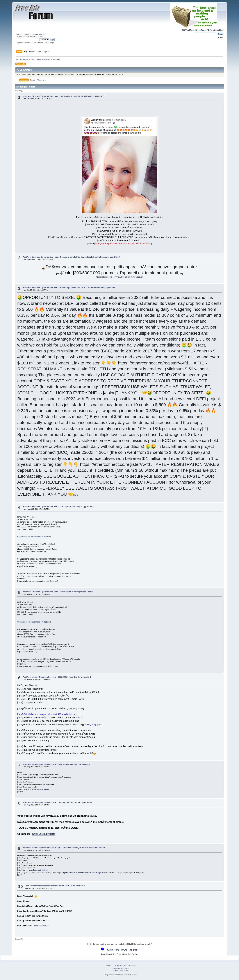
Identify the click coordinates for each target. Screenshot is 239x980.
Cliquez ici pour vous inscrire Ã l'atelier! (34, 537)
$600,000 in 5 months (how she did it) (76, 592)
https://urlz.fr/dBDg (42, 789)
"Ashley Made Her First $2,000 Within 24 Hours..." (82, 96)
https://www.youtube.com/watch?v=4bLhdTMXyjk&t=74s (85, 873)
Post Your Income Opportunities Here (39, 677)
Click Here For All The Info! (123, 950)
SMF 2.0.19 (110, 966)
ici (45, 551)
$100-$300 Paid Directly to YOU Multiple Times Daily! (82, 848)
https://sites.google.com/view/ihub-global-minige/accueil (119, 277)
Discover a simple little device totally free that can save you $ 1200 (90, 257)
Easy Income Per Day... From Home (74, 764)
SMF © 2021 (119, 966)
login (37, 34)
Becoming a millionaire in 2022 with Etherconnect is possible (87, 288)
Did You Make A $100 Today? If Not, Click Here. (203, 30)
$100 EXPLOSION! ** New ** (73, 886)
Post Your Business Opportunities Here (40, 96)
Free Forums (125, 968)
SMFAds (115, 968)
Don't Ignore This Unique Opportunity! (77, 507)
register (44, 34)
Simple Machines (130, 966)
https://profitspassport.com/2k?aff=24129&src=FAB (121, 243)
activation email (36, 37)
